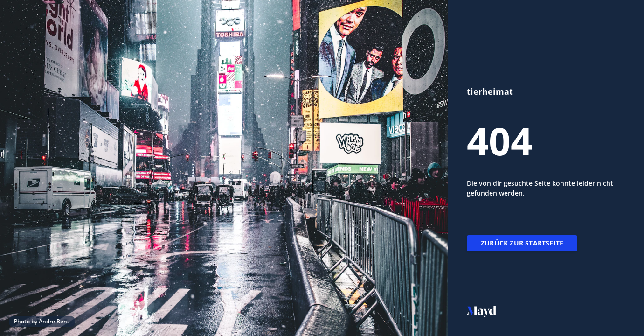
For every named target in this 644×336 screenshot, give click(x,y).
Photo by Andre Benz (42, 321)
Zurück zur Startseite (522, 243)
